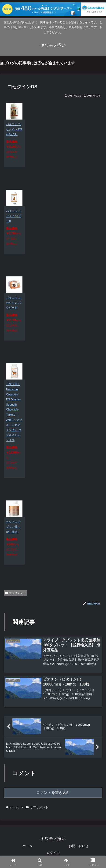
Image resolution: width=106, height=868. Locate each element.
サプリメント (15, 593)
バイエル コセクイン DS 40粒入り (14, 129)
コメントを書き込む (53, 792)
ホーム (27, 846)
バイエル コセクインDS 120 (14, 216)
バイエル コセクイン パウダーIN (13, 303)
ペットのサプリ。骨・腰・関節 (13, 527)
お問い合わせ (79, 846)
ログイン (53, 853)
